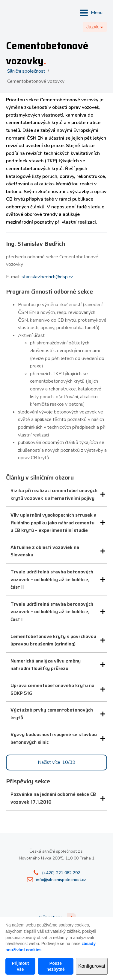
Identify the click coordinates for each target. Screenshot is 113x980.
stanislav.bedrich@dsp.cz (47, 277)
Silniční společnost (26, 71)
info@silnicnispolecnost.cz (61, 880)
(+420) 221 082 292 (61, 873)
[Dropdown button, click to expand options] (95, 27)
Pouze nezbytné (56, 966)
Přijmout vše (20, 966)
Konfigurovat (92, 966)
